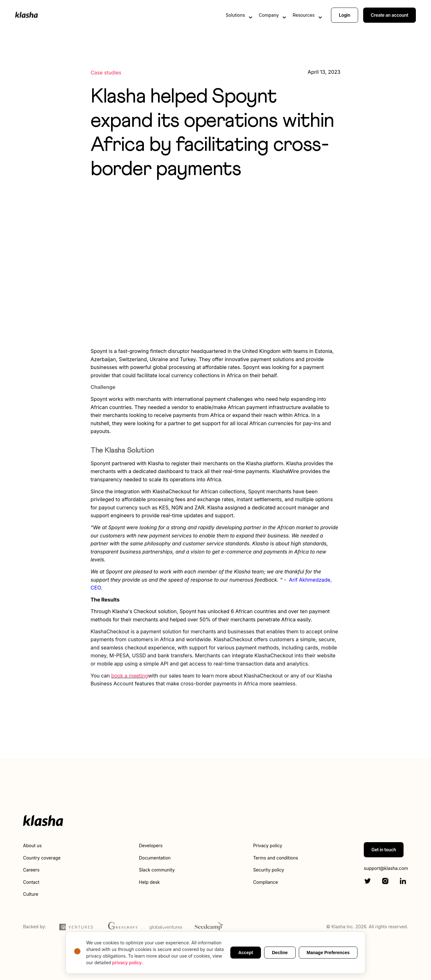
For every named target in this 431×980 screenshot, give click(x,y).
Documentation (155, 858)
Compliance (266, 882)
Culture (31, 894)
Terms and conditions (275, 858)
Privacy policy (268, 845)
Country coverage (42, 858)
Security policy (269, 870)
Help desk (149, 882)
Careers (31, 870)
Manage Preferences (328, 953)
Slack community (157, 870)
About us (32, 845)
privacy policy (127, 962)
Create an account (390, 15)
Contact (31, 882)
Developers (151, 845)
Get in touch (384, 850)
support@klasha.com (386, 868)
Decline (280, 953)
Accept (246, 953)
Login (345, 15)
